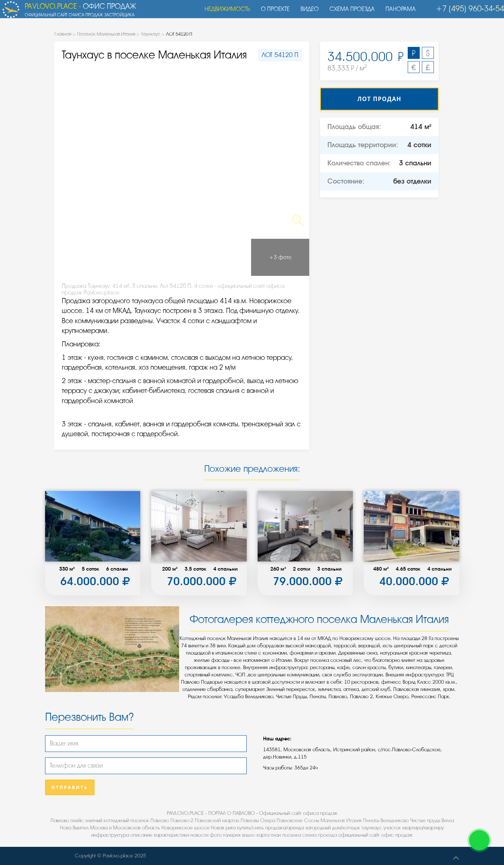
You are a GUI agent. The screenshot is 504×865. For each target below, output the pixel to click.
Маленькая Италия (341, 820)
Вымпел (81, 828)
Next (284, 150)
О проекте (272, 13)
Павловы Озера (258, 820)
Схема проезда (348, 13)
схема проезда (320, 835)
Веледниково (395, 820)
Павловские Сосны (298, 820)
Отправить (70, 787)
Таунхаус (151, 34)
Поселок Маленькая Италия (106, 34)
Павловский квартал (217, 820)
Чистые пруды (425, 820)
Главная (63, 34)
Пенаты (371, 820)
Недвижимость (224, 13)
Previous (80, 150)
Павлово (160, 820)
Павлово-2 (182, 820)
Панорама (397, 13)
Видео (306, 13)
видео (249, 835)
